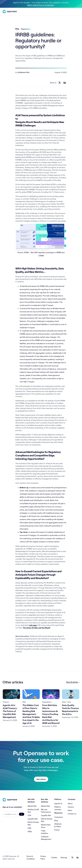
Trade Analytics (44, 832)
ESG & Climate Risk (33, 823)
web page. (33, 625)
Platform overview (58, 808)
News (70, 810)
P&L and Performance (46, 811)
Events (57, 830)
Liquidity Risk (33, 819)
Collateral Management (46, 838)
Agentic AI (58, 803)
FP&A (30, 831)
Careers (71, 807)
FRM (29, 828)
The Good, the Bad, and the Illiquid (36, 628)
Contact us (72, 814)
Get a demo (41, 779)
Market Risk (32, 806)
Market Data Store (46, 826)
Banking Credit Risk (33, 811)
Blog (17, 29)
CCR (29, 815)
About (70, 803)
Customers (59, 817)
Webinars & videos (58, 825)
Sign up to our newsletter (12, 807)
